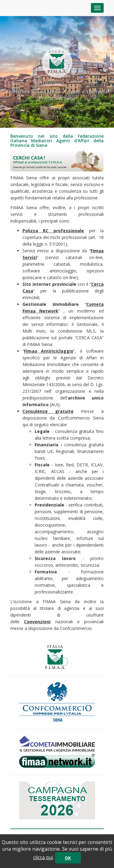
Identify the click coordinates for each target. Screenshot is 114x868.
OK (68, 858)
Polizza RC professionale (53, 231)
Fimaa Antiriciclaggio (49, 351)
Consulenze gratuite (48, 411)
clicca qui (43, 857)
